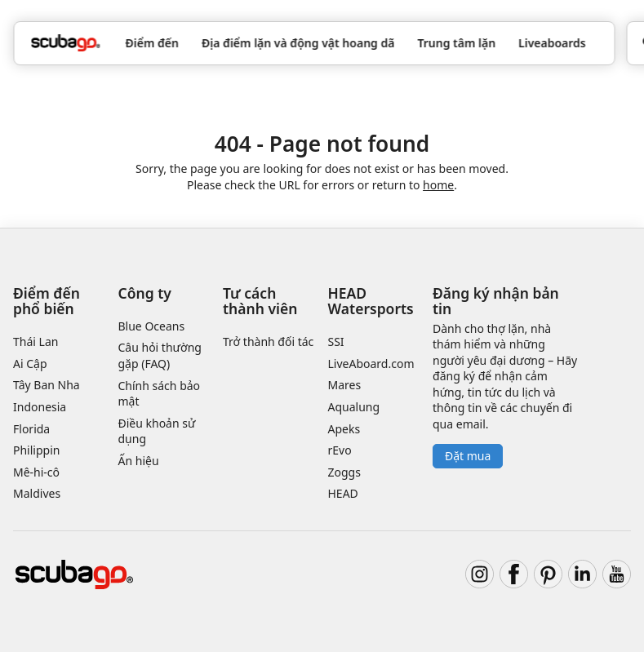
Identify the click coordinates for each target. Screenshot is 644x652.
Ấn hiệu (139, 461)
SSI (336, 342)
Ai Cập (30, 364)
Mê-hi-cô (36, 472)
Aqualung (354, 407)
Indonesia (40, 407)
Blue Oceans (152, 326)
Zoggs (344, 472)
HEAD (343, 493)
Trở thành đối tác (268, 342)
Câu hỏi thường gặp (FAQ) (160, 355)
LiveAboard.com (371, 364)
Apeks (344, 429)
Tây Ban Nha (47, 385)
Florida (31, 429)
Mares (345, 385)
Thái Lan (36, 342)
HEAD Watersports (371, 301)
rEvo (340, 450)
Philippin (36, 450)
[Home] (65, 43)
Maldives (37, 493)
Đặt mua (468, 456)
